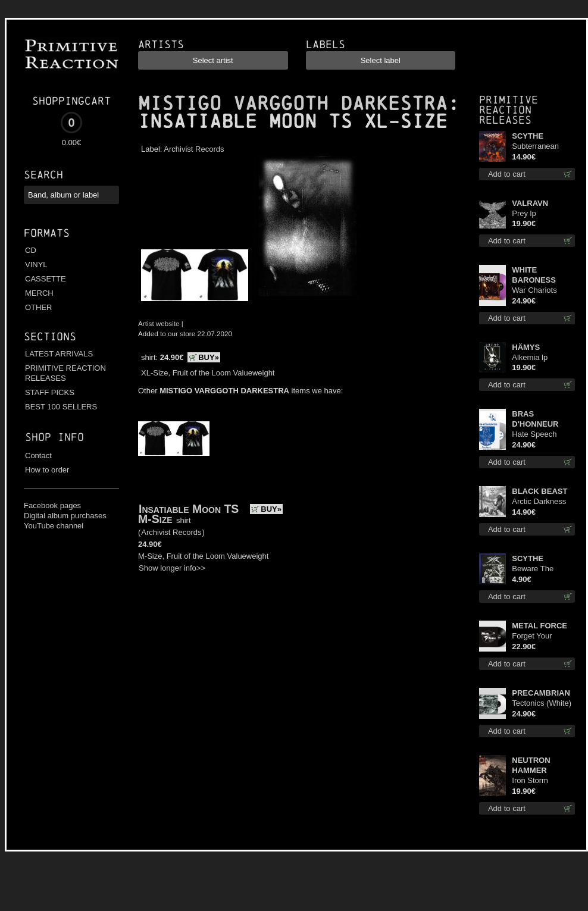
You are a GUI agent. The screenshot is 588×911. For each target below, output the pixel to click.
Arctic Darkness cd (539, 502)
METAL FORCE (539, 626)
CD (31, 250)
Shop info (54, 437)
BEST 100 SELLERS (61, 407)
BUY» (209, 357)
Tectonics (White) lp (542, 704)
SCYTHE (528, 136)
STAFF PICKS (50, 392)
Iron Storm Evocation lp (533, 781)
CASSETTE (46, 279)
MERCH (39, 293)
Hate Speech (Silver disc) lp (536, 435)
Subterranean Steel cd (535, 147)
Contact (38, 455)
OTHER (39, 307)
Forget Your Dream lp (532, 636)
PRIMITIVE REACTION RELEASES (65, 373)
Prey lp (524, 213)
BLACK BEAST (539, 491)
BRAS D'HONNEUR (535, 419)
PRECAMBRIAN (541, 693)
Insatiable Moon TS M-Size (188, 514)
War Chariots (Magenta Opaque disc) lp (543, 291)
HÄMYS (526, 347)
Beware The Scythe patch (534, 569)
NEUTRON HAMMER (531, 765)
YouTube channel (54, 526)
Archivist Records (194, 149)
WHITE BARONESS (534, 275)
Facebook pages (52, 505)
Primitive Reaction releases (509, 110)
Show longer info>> (172, 568)
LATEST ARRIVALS (59, 354)
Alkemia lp (530, 357)
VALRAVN (530, 203)
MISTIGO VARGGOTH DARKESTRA (293, 104)
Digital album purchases (65, 516)
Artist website (159, 323)
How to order (47, 470)
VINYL (36, 264)
